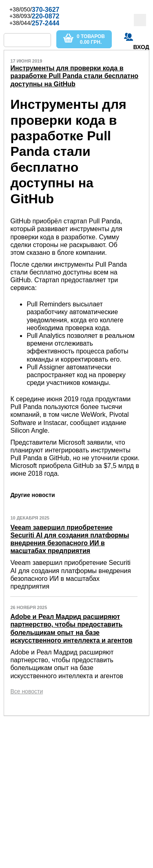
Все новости (27, 691)
